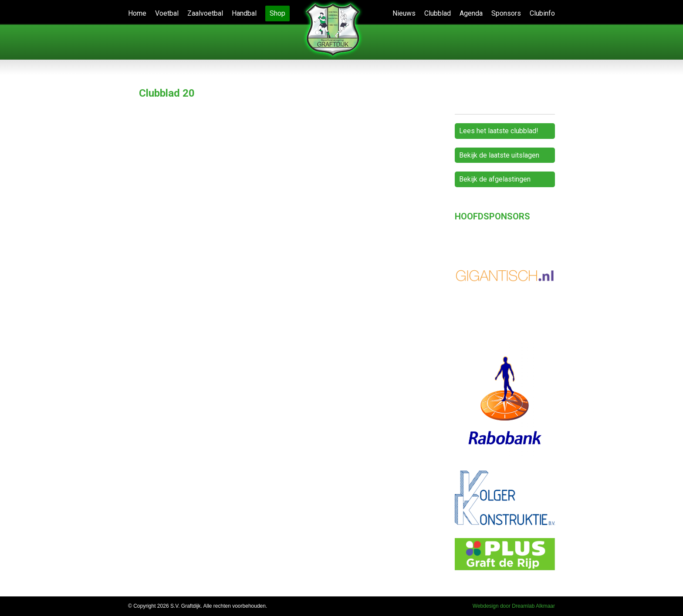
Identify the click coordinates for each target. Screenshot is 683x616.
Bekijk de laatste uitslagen (499, 155)
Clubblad (438, 13)
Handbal (244, 13)
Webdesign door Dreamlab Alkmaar (514, 606)
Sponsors (506, 13)
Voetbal (167, 13)
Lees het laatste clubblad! (499, 131)
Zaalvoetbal (205, 13)
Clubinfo (542, 13)
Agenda (471, 13)
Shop (277, 13)
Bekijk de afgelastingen (495, 179)
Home (137, 13)
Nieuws (404, 13)
